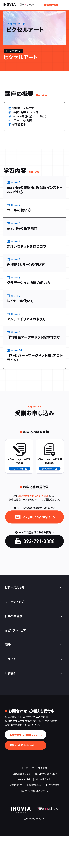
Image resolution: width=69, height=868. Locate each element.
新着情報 (43, 800)
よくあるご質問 (52, 817)
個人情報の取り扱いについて (34, 823)
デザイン (11, 12)
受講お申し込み (34, 817)
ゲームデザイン (27, 12)
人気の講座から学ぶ (21, 806)
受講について (16, 817)
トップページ (28, 800)
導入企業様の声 (43, 812)
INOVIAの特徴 (25, 812)
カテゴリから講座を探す (46, 806)
